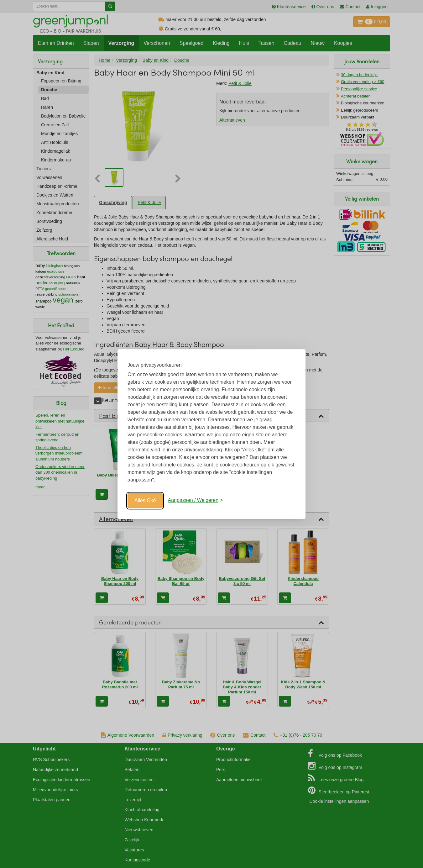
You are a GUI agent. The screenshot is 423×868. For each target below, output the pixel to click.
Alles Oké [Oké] (145, 500)
